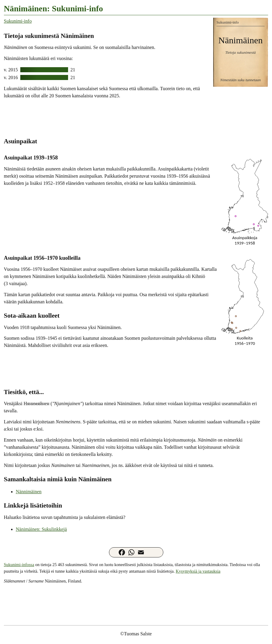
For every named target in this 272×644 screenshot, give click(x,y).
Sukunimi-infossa (19, 565)
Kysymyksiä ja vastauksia (198, 571)
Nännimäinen (29, 492)
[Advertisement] (136, 118)
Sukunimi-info (18, 21)
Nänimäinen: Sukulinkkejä (41, 529)
